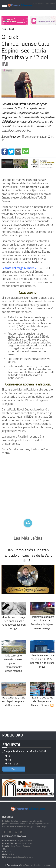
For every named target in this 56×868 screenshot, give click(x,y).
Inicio (4, 29)
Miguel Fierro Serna (18, 840)
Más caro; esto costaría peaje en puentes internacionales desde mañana (14, 659)
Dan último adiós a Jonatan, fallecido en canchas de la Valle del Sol (28, 555)
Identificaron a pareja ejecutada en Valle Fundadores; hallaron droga (14, 618)
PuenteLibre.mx (13, 865)
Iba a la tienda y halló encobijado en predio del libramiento (14, 697)
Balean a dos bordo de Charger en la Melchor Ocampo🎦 (42, 697)
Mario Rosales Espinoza (16, 846)
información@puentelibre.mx (18, 857)
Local (11, 29)
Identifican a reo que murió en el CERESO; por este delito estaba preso (42, 656)
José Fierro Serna (17, 843)
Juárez (8, 854)
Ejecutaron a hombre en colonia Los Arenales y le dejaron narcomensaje (42, 618)
